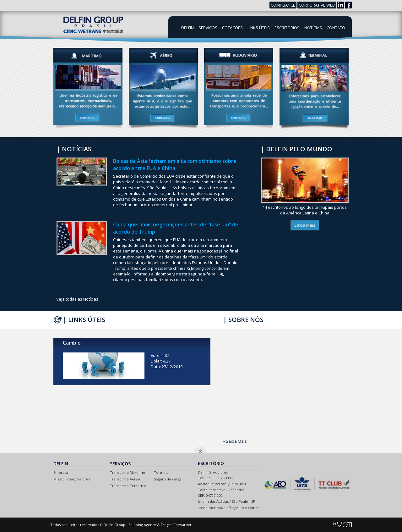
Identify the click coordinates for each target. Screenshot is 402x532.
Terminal (162, 472)
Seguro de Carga (168, 479)
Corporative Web (317, 5)
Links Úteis (259, 28)
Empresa (61, 472)
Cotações (232, 28)
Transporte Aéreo (125, 479)
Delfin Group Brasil (93, 25)
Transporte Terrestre (128, 486)
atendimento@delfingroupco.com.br (229, 508)
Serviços (208, 28)
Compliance (283, 5)
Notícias (313, 28)
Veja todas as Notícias (77, 299)
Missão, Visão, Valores (72, 479)
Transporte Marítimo (128, 472)
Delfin (187, 28)
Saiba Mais (305, 225)
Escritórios (287, 28)
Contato (336, 28)
